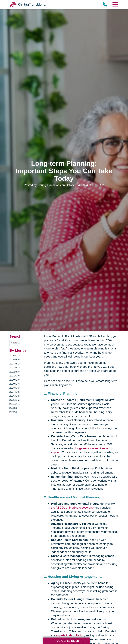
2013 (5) (14, 408)
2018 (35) (15, 388)
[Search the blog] (24, 343)
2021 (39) (15, 376)
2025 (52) (15, 360)
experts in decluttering (70, 635)
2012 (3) (14, 412)
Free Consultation (66, 641)
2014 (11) (15, 404)
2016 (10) (15, 396)
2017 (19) (15, 392)
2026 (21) (15, 356)
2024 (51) (15, 364)
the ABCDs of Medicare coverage (72, 508)
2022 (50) (15, 372)
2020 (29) (15, 380)
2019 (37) (15, 384)
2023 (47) (15, 368)
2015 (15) (15, 400)
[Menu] (115, 4)
